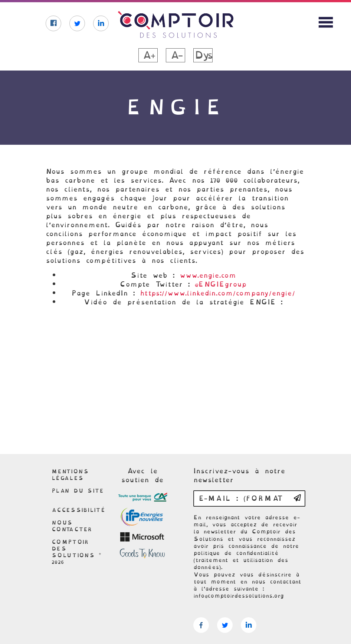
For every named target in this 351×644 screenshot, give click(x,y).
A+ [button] (148, 55)
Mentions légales (70, 475)
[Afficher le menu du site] (326, 22)
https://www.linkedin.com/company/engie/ (217, 293)
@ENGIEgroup (221, 284)
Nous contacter (72, 526)
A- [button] (175, 55)
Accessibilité (78, 510)
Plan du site (78, 491)
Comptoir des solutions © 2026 (76, 552)
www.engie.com (208, 275)
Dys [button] (203, 55)
